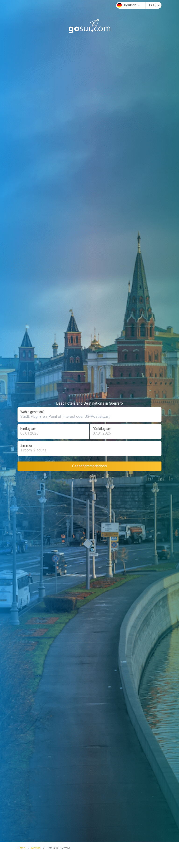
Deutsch (129, 5)
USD (154, 5)
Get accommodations (89, 466)
